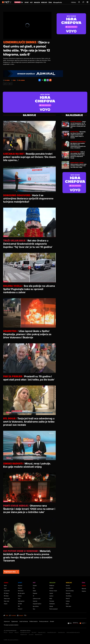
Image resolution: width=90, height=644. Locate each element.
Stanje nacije (7, 598)
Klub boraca (21, 591)
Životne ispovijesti (54, 609)
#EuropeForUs (57, 2)
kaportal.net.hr (42, 632)
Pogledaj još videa (11, 572)
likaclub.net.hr (39, 635)
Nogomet (20, 585)
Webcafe (44, 2)
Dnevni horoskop (70, 591)
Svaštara (68, 601)
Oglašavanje (15, 621)
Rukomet (20, 588)
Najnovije (84, 588)
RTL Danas (22, 80)
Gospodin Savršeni (37, 604)
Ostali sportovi (21, 601)
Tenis (19, 598)
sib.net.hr (34, 632)
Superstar (35, 601)
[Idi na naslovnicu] (7, 4)
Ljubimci (51, 596)
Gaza (5, 84)
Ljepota (51, 593)
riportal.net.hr (61, 632)
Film (34, 588)
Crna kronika (7, 591)
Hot (31, 2)
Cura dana (68, 588)
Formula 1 (20, 609)
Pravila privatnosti (44, 621)
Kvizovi (67, 604)
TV (33, 596)
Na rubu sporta (21, 593)
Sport (27, 2)
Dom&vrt (51, 588)
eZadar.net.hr (24, 635)
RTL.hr (6, 632)
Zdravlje (51, 606)
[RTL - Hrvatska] (76, 623)
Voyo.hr (17, 632)
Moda (51, 598)
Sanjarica (84, 591)
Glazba (34, 591)
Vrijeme (6, 604)
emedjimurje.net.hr (25, 632)
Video (84, 586)
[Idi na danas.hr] (19, 2)
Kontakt (52, 621)
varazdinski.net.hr (52, 632)
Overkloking (69, 596)
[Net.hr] (83, 623)
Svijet (5, 588)
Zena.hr (11, 632)
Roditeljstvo (52, 604)
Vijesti (5, 585)
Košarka (20, 596)
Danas (6, 583)
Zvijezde (35, 585)
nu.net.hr (31, 635)
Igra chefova (36, 606)
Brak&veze (52, 585)
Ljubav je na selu (37, 598)
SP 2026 (20, 604)
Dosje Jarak (7, 601)
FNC (19, 606)
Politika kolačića (34, 621)
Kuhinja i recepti (53, 591)
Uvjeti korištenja (24, 621)
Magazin (37, 2)
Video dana (68, 606)
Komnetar (68, 593)
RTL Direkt (6, 596)
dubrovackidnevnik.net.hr (73, 632)
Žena (50, 2)
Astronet (68, 585)
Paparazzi (35, 593)
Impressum (7, 621)
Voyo (34, 609)
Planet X (68, 598)
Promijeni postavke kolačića (11, 625)
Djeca (10, 84)
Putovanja (52, 601)
